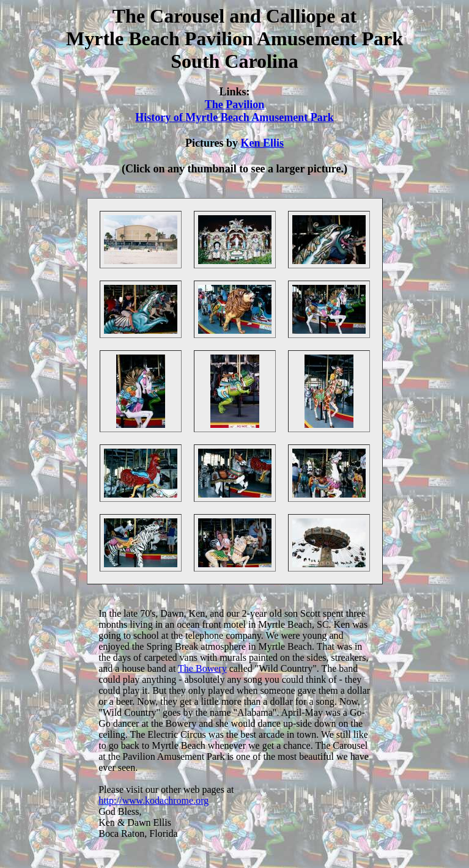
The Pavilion (235, 105)
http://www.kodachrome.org (153, 800)
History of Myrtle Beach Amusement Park (234, 117)
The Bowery (202, 668)
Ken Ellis (263, 143)
